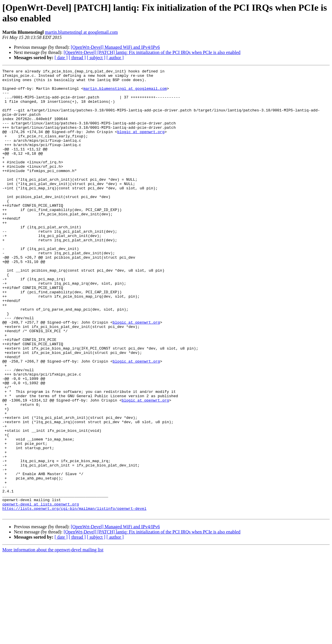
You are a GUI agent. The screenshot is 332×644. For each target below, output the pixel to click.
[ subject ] (96, 58)
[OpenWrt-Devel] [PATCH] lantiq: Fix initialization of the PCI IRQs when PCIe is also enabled (152, 52)
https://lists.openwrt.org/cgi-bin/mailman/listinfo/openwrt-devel (74, 597)
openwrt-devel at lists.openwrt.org (41, 591)
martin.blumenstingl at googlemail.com (81, 32)
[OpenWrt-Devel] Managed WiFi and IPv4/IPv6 (115, 47)
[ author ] (115, 58)
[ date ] (61, 58)
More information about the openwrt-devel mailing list (53, 639)
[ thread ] (77, 58)
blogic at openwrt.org (141, 145)
